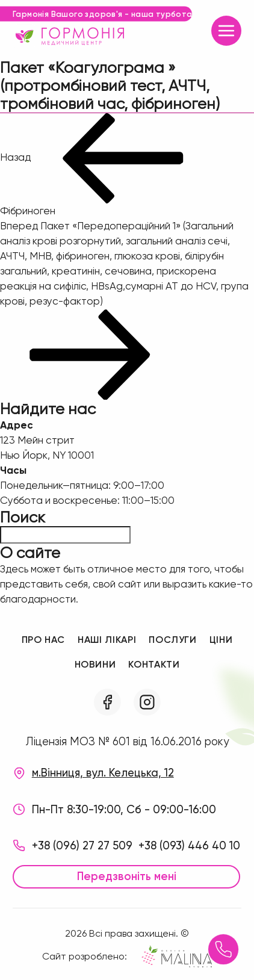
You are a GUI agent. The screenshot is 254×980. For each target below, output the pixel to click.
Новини (95, 664)
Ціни (221, 640)
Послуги (172, 640)
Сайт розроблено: (127, 956)
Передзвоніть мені (127, 876)
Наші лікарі (107, 640)
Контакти (154, 664)
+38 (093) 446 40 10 (189, 846)
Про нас (43, 640)
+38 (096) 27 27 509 (82, 846)
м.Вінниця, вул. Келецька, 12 (103, 773)
